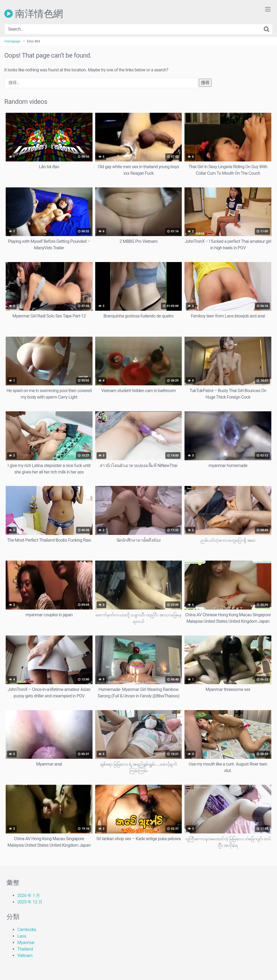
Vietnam (25, 956)
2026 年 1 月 (29, 895)
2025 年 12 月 (30, 902)
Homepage (12, 41)
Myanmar (26, 943)
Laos (22, 936)
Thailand (25, 949)
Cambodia (27, 930)
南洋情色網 (34, 14)
